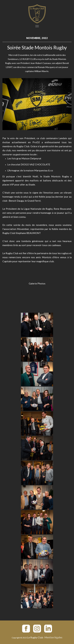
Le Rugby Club (35, 637)
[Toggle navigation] (37, 26)
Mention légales (53, 637)
